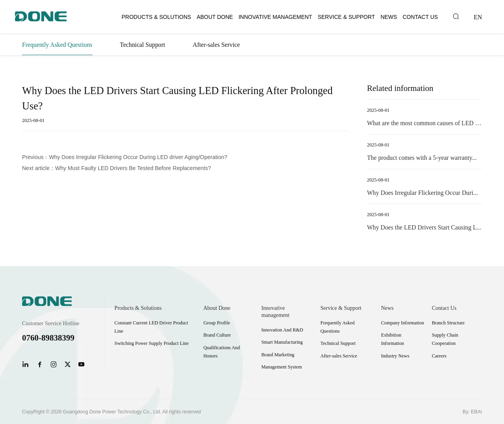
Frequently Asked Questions (57, 45)
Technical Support (143, 45)
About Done (215, 17)
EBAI (476, 412)
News (389, 17)
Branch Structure (448, 323)
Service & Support (346, 17)
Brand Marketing (278, 355)
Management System (282, 367)
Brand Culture (217, 335)
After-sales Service (216, 45)
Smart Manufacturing (282, 342)
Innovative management (275, 17)
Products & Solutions (157, 17)
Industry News (395, 356)
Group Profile (217, 323)
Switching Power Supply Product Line (152, 343)
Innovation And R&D (282, 330)
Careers (439, 356)
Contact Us (420, 17)
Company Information (403, 323)
